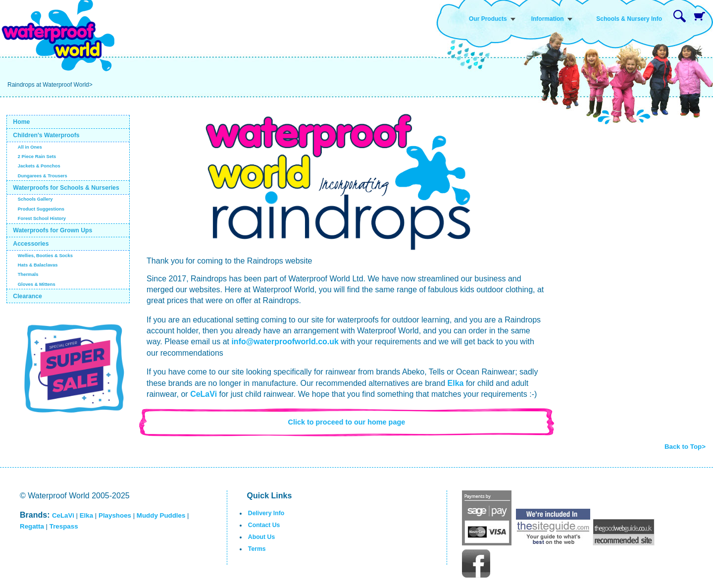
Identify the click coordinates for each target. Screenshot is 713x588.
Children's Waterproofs (46, 135)
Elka (456, 383)
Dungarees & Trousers (43, 176)
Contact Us (264, 525)
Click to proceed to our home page (347, 422)
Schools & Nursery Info (629, 19)
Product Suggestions (41, 209)
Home (21, 122)
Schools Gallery (35, 199)
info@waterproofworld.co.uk (285, 342)
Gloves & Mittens (37, 284)
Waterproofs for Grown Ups (52, 230)
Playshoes (115, 515)
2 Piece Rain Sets (37, 157)
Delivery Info (266, 513)
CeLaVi (204, 394)
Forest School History (42, 218)
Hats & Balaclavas (38, 265)
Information (548, 19)
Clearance (27, 296)
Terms (257, 549)
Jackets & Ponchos (39, 166)
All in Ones (30, 147)
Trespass (64, 526)
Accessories (31, 244)
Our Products (488, 19)
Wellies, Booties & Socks (45, 256)
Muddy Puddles (161, 515)
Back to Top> (685, 447)
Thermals (28, 274)
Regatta (32, 526)
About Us (261, 537)
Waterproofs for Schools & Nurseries (66, 188)
